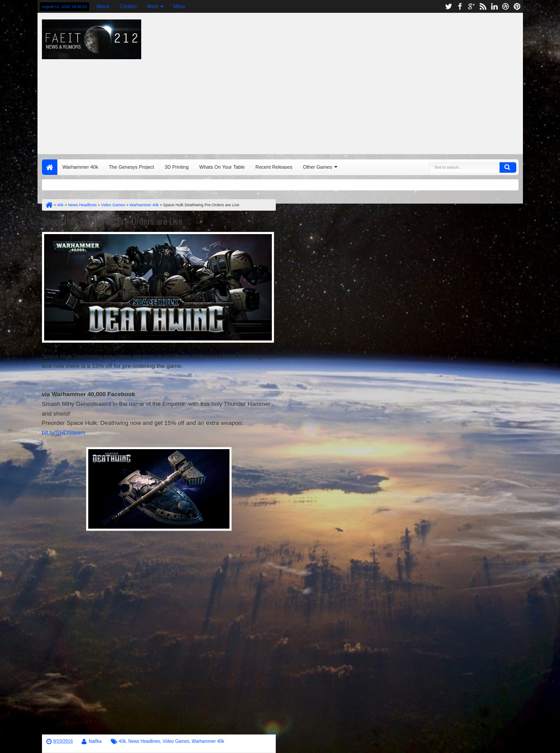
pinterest (517, 6)
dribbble (506, 6)
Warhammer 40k (81, 167)
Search (508, 167)
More (153, 6)
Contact (128, 6)
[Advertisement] (379, 81)
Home (50, 167)
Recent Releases (274, 167)
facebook (460, 6)
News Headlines (144, 741)
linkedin (494, 6)
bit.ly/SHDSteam (64, 433)
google (471, 6)
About (103, 6)
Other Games (317, 167)
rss (483, 6)
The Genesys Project (131, 167)
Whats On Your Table (222, 167)
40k (122, 741)
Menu (180, 6)
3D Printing (177, 167)
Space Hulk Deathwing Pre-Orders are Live (112, 221)
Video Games (176, 741)
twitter (448, 6)
